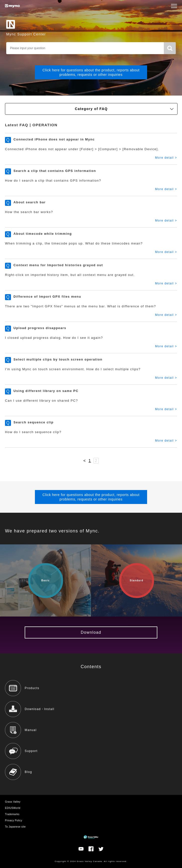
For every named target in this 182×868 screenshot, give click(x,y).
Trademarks (12, 814)
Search (170, 48)
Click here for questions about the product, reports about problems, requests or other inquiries (91, 72)
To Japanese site (15, 827)
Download (91, 632)
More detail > (166, 158)
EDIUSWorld (13, 808)
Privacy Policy (14, 820)
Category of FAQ (124, 109)
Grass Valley (13, 802)
